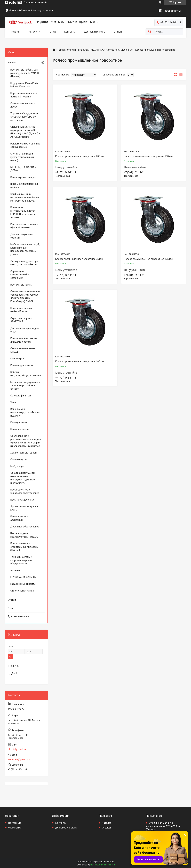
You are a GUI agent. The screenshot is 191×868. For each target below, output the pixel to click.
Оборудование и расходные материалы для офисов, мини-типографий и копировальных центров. (26, 441)
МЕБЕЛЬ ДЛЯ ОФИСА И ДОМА (23, 169)
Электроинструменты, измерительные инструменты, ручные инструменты (23, 478)
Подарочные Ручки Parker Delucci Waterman (25, 85)
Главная (16, 32)
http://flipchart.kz (17, 749)
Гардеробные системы (23, 584)
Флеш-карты (17, 358)
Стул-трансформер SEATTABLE (21, 320)
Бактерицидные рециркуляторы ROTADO (24, 535)
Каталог (33, 32)
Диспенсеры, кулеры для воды (25, 330)
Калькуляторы (19, 423)
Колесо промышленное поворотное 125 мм (148, 259)
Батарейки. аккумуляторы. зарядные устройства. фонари (25, 385)
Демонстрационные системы (22, 236)
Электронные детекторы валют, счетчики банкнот (25, 263)
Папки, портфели (20, 429)
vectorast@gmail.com (19, 759)
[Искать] (150, 32)
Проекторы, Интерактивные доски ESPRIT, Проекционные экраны (23, 212)
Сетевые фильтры (21, 396)
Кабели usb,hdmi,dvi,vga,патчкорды (26, 374)
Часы (13, 402)
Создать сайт (30, 2)
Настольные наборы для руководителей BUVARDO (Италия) (25, 73)
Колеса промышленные (119, 50)
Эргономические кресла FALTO (24, 508)
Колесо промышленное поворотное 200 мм (80, 156)
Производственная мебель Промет (21, 310)
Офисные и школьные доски (23, 105)
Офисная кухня (19, 459)
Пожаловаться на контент (103, 865)
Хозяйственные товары (24, 453)
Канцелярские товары (23, 177)
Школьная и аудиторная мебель (24, 186)
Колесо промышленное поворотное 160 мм (80, 362)
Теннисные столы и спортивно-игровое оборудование (21, 560)
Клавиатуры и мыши (22, 365)
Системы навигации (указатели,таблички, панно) (22, 157)
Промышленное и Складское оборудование (25, 491)
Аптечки (15, 570)
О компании (15, 828)
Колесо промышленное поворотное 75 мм (79, 259)
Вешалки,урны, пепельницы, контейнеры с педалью (26, 412)
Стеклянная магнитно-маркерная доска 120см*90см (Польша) (163, 826)
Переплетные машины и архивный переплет (24, 95)
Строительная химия (22, 591)
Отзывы (106, 828)
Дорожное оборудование (25, 527)
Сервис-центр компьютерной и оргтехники (20, 275)
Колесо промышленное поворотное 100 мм (148, 156)
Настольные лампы (21, 285)
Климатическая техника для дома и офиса (24, 340)
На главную (15, 823)
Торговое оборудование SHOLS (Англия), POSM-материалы (24, 117)
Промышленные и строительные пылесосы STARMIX (24, 547)
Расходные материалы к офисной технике (24, 226)
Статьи (118, 32)
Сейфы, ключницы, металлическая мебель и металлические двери (25, 197)
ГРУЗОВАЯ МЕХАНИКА (91, 50)
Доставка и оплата (94, 32)
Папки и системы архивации (20, 518)
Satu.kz (111, 862)
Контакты (70, 32)
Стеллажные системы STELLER (23, 350)
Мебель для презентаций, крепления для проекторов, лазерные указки (25, 249)
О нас (53, 32)
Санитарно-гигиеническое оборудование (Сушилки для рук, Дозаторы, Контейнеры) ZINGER (25, 296)
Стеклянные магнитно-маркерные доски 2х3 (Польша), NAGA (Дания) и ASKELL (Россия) (25, 132)
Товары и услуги (67, 50)
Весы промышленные (22, 500)
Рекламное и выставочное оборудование (25, 145)
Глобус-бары (17, 466)
